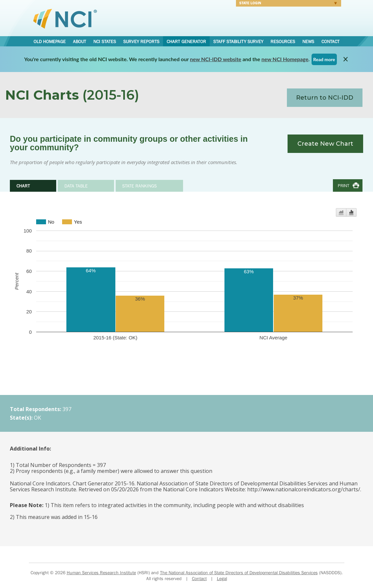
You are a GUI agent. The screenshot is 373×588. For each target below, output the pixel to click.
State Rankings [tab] (140, 186)
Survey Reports (141, 41)
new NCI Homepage (285, 59)
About (80, 41)
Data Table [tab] (76, 186)
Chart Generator (186, 41)
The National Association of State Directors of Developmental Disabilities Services (239, 573)
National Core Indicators (65, 18)
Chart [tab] (23, 186)
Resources (283, 41)
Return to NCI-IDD (325, 98)
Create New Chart (325, 144)
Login (286, 4)
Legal (222, 578)
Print (344, 185)
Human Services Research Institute (101, 573)
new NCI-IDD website (216, 59)
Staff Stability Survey (238, 41)
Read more (324, 59)
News (308, 41)
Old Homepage (50, 41)
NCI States (105, 41)
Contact (330, 41)
